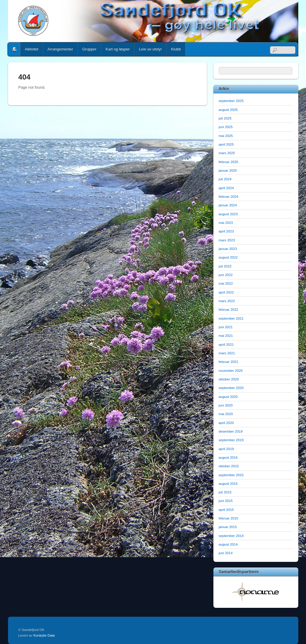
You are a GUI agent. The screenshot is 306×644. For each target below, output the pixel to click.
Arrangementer (60, 49)
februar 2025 (229, 162)
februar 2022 (229, 309)
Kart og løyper (118, 49)
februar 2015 (229, 518)
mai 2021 (226, 335)
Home (15, 49)
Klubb (176, 49)
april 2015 (226, 510)
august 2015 (228, 483)
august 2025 (228, 110)
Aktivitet (32, 49)
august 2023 (228, 214)
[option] (256, 592)
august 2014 (228, 544)
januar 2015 (228, 527)
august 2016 (228, 457)
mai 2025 (226, 136)
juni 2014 (226, 553)
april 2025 (226, 144)
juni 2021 (226, 327)
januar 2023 (228, 249)
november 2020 (231, 370)
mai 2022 (226, 283)
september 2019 (231, 440)
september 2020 (231, 388)
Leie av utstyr (150, 49)
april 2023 (226, 231)
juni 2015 (226, 501)
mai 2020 (226, 414)
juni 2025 (226, 127)
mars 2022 (227, 301)
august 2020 (228, 397)
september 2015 (231, 475)
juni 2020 (226, 405)
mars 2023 (227, 240)
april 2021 (226, 344)
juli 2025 (225, 118)
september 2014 (231, 536)
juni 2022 (226, 275)
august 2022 (228, 257)
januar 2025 (228, 170)
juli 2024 (225, 179)
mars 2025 (227, 153)
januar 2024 (228, 205)
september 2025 (231, 101)
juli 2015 (225, 492)
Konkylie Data (44, 635)
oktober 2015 (229, 466)
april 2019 (226, 449)
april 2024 (226, 188)
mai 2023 (226, 223)
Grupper (89, 49)
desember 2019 (231, 431)
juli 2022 (225, 266)
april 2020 (226, 423)
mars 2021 (227, 353)
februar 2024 (229, 196)
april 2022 (226, 292)
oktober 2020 (229, 379)
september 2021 (231, 318)
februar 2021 (229, 362)
